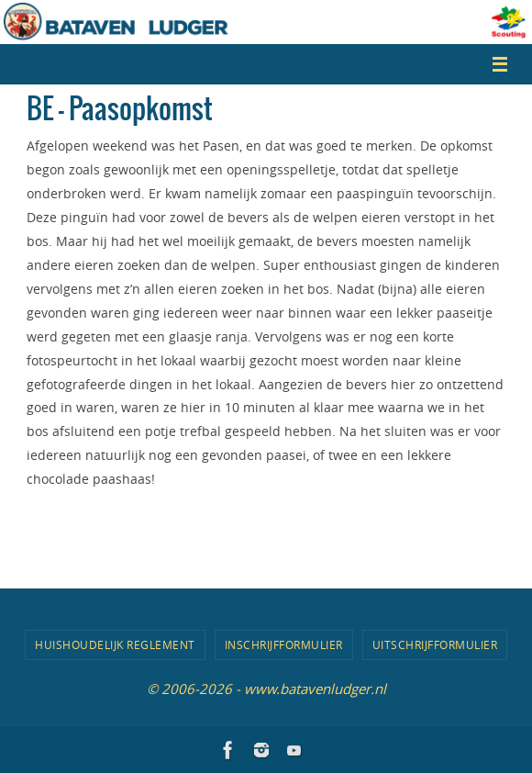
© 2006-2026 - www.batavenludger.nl (266, 689)
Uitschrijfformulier (435, 644)
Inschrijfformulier (284, 644)
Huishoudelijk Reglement (115, 644)
